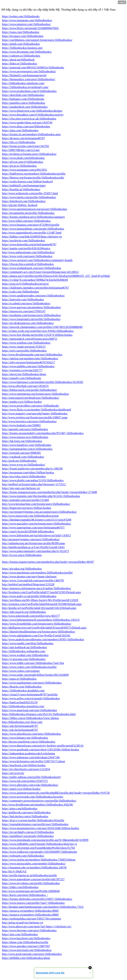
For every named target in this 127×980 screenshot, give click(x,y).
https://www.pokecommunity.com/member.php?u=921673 (35, 551)
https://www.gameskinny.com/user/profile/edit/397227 (33, 879)
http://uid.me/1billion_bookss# (20, 205)
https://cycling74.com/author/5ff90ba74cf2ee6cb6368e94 (35, 280)
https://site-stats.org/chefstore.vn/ (21, 488)
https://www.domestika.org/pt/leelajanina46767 (29, 244)
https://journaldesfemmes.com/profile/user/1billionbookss (35, 824)
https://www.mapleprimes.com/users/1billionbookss (32, 683)
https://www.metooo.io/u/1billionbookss (25, 437)
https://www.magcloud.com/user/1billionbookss (30, 710)
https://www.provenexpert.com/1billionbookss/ (29, 71)
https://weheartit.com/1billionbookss (23, 856)
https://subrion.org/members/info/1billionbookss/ (30, 358)
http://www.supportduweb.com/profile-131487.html (32, 233)
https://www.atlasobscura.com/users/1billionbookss (31, 734)
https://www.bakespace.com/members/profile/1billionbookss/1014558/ (43, 382)
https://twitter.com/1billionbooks (21, 16)
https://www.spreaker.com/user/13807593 (26, 946)
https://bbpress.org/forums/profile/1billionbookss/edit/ (33, 178)
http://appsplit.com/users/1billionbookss (25, 429)
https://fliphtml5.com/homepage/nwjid (24, 75)
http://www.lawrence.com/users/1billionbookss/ (29, 421)
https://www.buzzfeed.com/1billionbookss (26, 938)
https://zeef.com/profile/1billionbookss (24, 351)
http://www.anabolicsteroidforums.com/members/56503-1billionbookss (43, 639)
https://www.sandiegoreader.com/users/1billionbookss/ (33, 296)
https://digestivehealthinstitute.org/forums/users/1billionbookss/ (39, 632)
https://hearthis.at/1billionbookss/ (21, 189)
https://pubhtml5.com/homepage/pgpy (24, 185)
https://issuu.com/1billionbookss (21, 32)
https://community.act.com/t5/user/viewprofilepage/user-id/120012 (40, 272)
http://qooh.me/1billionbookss (19, 461)
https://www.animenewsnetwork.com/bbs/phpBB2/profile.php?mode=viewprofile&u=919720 (56, 793)
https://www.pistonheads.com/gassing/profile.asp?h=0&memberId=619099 (45, 840)
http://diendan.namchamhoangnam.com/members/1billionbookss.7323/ (43, 907)
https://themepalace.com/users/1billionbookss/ (29, 79)
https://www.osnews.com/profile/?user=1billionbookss (33, 903)
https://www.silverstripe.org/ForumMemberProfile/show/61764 (38, 848)
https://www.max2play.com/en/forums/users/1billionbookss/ (37, 524)
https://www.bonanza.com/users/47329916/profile (31, 225)
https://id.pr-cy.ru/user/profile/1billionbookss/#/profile (33, 820)
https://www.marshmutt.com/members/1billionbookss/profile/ (37, 573)
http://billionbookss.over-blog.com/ (22, 722)
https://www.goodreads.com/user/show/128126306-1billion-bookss (41, 750)
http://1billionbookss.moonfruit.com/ (23, 706)
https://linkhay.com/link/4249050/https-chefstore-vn (32, 237)
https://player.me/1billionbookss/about (24, 374)
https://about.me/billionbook (18, 60)
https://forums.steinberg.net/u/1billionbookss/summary (33, 217)
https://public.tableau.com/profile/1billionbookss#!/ (32, 777)
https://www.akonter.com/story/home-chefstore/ (29, 577)
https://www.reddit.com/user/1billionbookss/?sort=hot (33, 663)
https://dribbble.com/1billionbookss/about (26, 958)
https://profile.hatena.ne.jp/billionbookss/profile (29, 875)
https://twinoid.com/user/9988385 (21, 453)
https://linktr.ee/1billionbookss (19, 64)
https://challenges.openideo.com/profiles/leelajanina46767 (35, 288)
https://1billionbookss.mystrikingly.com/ (25, 87)
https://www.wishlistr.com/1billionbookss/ (26, 343)
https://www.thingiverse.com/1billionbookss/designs (32, 111)
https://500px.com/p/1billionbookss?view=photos (30, 718)
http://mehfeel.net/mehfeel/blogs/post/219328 (28, 584)
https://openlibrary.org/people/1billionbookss (28, 836)
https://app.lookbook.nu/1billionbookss (24, 647)
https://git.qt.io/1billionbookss (19, 166)
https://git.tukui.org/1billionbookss (22, 569)
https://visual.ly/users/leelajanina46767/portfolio (30, 694)
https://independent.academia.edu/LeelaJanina (28, 753)
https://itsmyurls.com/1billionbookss (23, 299)
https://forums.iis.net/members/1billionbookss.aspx (31, 134)
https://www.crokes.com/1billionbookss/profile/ (29, 667)
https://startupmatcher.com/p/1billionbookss (27, 449)
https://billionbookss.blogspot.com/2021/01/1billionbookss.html (39, 714)
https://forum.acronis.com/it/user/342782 (25, 146)
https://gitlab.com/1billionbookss (21, 44)
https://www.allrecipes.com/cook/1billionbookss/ (30, 785)
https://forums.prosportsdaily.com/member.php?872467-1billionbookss (43, 433)
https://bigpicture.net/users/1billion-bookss (27, 508)
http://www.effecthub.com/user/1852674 (25, 386)
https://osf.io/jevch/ (13, 773)
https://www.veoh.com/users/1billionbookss (27, 256)
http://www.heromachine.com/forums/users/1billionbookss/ (36, 504)
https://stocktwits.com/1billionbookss (23, 240)
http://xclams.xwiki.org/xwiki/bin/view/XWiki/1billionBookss (38, 331)
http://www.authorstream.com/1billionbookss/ (28, 252)
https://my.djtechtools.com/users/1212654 (26, 769)
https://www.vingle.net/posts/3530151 (24, 347)
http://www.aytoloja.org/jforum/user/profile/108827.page (35, 417)
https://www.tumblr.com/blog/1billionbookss (28, 643)
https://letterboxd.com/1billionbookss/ (24, 201)
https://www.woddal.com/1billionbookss (25, 655)
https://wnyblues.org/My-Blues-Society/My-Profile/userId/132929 (40, 600)
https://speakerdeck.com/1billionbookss (25, 107)
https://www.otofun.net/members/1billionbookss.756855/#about (39, 860)
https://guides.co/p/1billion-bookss (22, 402)
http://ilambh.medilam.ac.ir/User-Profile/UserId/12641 (33, 547)
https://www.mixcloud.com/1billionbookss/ (27, 950)
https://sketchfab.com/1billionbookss (23, 95)
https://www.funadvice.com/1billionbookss (27, 445)
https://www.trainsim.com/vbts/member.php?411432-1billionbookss (41, 496)
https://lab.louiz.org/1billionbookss (22, 441)
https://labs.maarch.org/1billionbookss (24, 612)
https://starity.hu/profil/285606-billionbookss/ (28, 531)
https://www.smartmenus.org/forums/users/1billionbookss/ (36, 394)
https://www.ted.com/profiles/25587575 (25, 781)
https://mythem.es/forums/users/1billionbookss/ (29, 154)
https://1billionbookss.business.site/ (22, 48)
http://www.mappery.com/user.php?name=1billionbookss (35, 414)
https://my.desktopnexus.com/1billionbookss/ (28, 323)
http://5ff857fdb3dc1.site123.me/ (21, 150)
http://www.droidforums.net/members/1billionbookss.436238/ (38, 805)
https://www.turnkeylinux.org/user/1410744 (27, 123)
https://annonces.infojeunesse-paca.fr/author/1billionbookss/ (37, 588)
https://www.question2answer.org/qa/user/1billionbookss (35, 209)
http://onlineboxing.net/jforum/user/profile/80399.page (33, 543)
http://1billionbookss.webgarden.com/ (24, 651)
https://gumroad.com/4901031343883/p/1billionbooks (33, 67)
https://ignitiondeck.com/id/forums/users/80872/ (30, 339)
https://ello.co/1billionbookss (19, 142)
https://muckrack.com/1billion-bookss (24, 765)
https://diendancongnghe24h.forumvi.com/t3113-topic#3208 (37, 520)
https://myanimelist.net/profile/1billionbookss (28, 213)
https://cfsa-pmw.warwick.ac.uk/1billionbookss (29, 119)
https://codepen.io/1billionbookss (21, 56)
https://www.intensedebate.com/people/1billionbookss (33, 229)
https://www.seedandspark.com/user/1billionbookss (32, 268)
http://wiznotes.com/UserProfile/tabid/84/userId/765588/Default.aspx (42, 604)
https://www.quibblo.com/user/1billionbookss (28, 366)
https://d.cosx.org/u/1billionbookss (22, 555)
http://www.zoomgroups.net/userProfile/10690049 (31, 891)
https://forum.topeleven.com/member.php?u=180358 (32, 469)
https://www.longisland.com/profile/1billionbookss (31, 319)
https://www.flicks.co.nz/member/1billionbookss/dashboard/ (37, 410)
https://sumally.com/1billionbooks (22, 378)
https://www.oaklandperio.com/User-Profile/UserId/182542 (36, 635)
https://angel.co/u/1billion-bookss (21, 789)
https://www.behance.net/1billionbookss (25, 738)
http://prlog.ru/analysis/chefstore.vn (22, 923)
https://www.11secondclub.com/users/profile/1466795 (33, 580)
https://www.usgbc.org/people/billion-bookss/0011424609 (35, 675)
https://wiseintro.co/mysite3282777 (22, 370)
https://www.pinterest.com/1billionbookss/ (26, 24)
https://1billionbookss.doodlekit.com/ (23, 691)
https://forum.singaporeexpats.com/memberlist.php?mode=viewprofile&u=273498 (50, 492)
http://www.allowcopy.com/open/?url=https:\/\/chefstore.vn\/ (37, 926)
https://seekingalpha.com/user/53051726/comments (31, 919)
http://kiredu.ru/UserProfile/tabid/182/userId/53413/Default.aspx (39, 608)
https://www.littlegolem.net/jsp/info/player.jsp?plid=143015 (36, 535)
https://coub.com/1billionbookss (20, 292)
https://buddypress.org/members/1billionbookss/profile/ (34, 174)
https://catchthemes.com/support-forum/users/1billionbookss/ (37, 40)
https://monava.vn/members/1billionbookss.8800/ (30, 911)
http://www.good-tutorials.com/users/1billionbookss (32, 954)
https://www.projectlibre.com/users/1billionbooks (30, 406)
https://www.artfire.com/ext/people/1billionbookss (31, 698)
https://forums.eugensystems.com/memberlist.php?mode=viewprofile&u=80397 (48, 562)
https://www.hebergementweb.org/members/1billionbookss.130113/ (41, 620)
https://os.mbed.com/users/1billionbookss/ (26, 303)
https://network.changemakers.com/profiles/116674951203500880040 (42, 327)
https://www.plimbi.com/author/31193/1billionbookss (33, 480)
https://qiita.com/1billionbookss (20, 130)
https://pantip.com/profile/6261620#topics (26, 248)
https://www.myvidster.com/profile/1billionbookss (31, 883)
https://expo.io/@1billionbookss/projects (25, 284)
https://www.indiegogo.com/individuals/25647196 (31, 757)
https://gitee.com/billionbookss (20, 809)
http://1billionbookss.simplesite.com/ (23, 83)
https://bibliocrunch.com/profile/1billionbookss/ (30, 390)
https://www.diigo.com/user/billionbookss (26, 126)
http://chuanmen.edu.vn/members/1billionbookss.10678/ (34, 867)
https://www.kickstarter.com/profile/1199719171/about (33, 761)
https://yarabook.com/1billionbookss (23, 457)
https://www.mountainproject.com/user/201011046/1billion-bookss (40, 828)
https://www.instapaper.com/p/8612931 (24, 170)
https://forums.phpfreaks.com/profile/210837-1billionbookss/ (37, 899)
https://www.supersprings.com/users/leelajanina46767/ (33, 528)
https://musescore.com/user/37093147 (24, 311)
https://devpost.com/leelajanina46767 (23, 138)
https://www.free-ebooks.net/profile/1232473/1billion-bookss (37, 335)
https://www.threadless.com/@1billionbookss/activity (33, 115)
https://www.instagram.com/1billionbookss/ (27, 20)
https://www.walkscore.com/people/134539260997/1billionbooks (39, 852)
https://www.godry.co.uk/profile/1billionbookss (29, 596)
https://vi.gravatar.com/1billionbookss (24, 659)
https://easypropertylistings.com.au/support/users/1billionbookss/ (39, 512)
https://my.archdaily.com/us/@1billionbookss (28, 832)
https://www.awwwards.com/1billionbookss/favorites (33, 797)
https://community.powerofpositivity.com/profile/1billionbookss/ (39, 801)
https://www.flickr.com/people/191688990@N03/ (30, 28)
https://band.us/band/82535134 (20, 702)
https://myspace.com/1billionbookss (23, 36)
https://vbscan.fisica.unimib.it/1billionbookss (28, 264)
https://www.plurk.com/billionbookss (23, 158)
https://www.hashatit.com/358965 (21, 425)
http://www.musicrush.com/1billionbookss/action (30, 516)
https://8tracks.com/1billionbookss (22, 687)
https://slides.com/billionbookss (20, 887)
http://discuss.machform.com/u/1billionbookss (29, 742)
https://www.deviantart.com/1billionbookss (27, 52)
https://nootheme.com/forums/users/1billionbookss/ (31, 315)
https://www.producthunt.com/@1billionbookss (29, 91)
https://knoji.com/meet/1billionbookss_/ (25, 895)
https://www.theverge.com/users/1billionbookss (29, 930)
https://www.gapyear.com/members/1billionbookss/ (32, 307)
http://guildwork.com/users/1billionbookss (26, 812)
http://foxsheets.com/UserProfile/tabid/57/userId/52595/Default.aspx (41, 592)
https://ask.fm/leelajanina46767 (20, 726)
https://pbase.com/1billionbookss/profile (25, 942)
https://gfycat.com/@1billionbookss (23, 162)
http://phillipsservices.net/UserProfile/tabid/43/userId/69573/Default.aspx (44, 628)
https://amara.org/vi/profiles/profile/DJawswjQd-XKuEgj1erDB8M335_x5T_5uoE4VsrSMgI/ (56, 276)
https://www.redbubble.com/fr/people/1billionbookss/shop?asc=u (39, 844)
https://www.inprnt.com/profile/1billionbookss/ (29, 197)
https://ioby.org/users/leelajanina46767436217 (29, 362)
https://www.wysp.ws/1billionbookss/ (24, 465)
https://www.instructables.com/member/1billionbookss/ (34, 864)
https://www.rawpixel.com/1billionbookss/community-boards (37, 260)
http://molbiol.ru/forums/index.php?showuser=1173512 (34, 484)
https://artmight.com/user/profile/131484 (25, 500)
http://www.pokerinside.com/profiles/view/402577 (31, 616)
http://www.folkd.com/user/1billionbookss (26, 221)
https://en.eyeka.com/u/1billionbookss (24, 476)
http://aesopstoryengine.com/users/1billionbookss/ (31, 539)
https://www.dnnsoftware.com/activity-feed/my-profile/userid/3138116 (43, 746)
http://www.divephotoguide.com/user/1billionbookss (32, 355)
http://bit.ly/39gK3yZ (14, 871)
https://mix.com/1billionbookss (20, 934)
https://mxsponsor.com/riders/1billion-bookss (28, 472)
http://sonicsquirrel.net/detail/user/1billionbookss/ (31, 398)
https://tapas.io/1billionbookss (19, 679)
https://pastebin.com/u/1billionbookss (23, 103)
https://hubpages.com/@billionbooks (23, 99)
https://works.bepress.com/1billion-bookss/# (27, 182)
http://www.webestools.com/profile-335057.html (30, 193)
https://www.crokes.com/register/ (21, 671)
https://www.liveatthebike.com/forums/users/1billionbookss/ (37, 624)
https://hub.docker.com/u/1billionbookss (25, 816)
